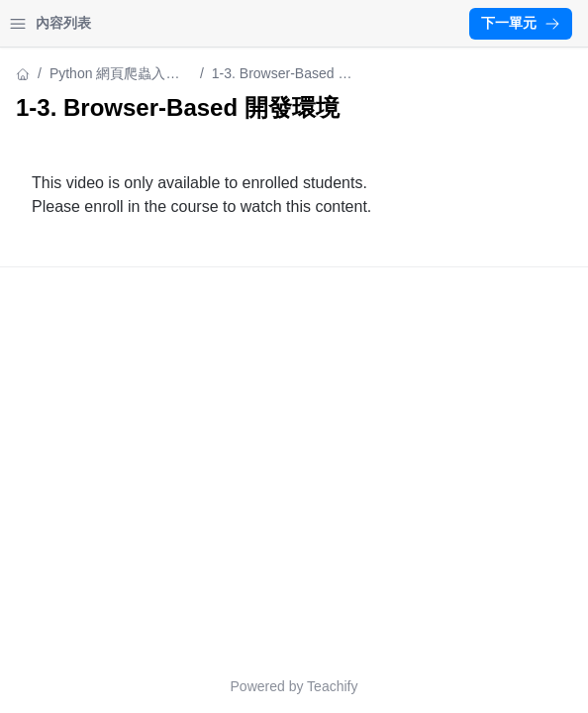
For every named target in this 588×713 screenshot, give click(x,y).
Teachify (332, 686)
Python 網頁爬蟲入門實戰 (114, 75)
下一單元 (521, 23)
